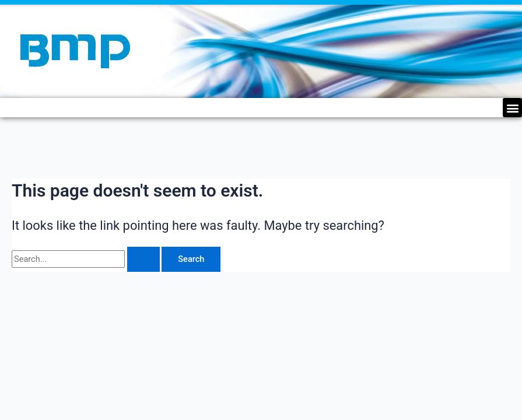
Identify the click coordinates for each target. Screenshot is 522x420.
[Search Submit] (143, 259)
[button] (512, 108)
